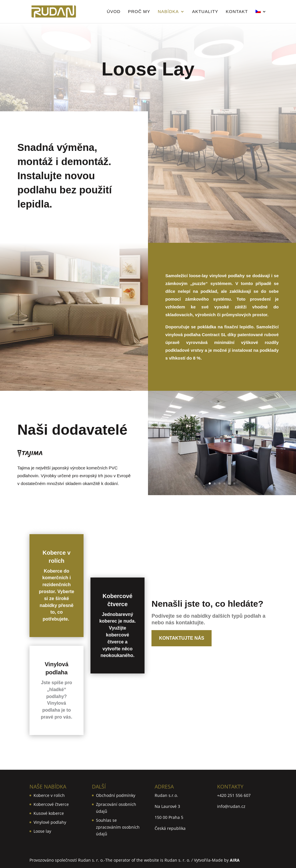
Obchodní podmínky (116, 795)
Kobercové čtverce (51, 804)
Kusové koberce (49, 813)
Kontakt (237, 12)
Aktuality (205, 12)
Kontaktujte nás (182, 638)
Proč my (139, 12)
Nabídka (168, 12)
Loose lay (42, 831)
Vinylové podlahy (50, 822)
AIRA (235, 860)
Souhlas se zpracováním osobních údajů (118, 827)
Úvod (114, 12)
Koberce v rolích (49, 795)
